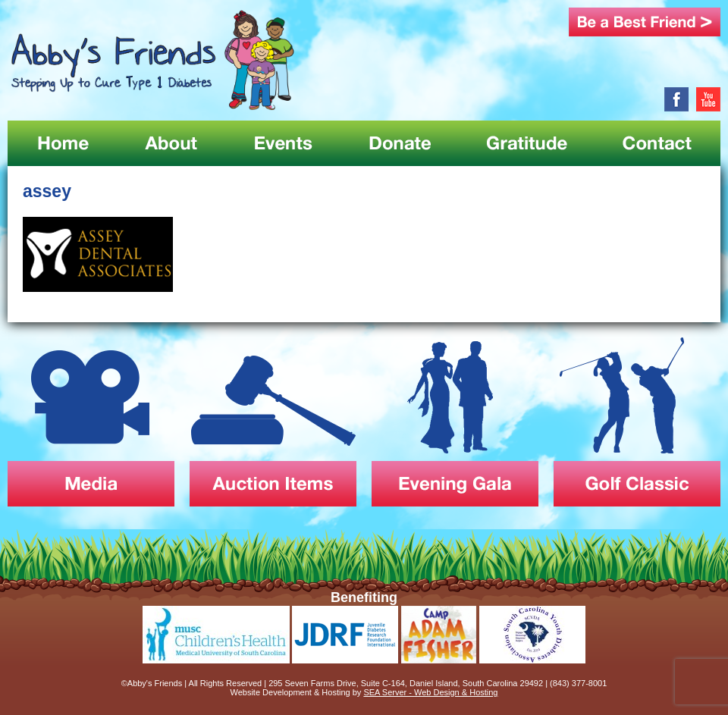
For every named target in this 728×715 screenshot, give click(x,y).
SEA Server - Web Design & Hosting (430, 692)
